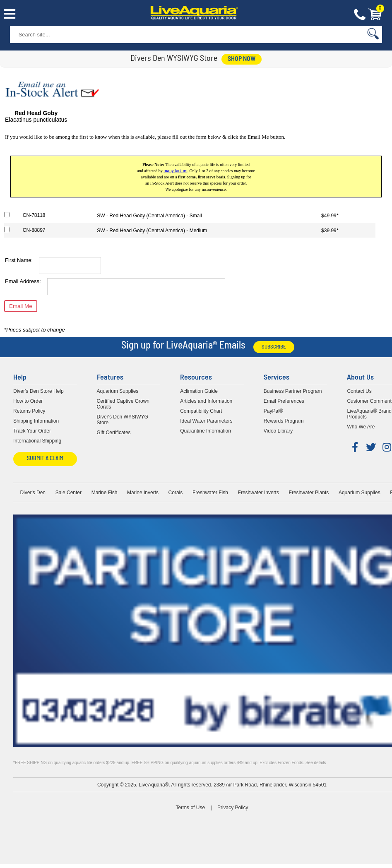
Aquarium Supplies (118, 391)
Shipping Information (36, 421)
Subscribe (274, 347)
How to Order (28, 401)
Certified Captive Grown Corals (123, 404)
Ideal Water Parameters (206, 421)
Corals (176, 493)
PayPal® (273, 411)
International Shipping (37, 441)
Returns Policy (29, 411)
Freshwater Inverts (259, 493)
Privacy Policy (233, 808)
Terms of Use (190, 808)
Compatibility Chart (201, 411)
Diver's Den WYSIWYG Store (123, 420)
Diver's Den (33, 493)
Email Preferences (284, 401)
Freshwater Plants (309, 493)
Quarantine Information (206, 431)
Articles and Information (206, 401)
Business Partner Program (293, 391)
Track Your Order (32, 431)
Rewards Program (284, 421)
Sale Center (69, 493)
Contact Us (360, 15)
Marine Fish (105, 493)
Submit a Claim (45, 459)
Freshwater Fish (210, 493)
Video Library (278, 431)
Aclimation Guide (199, 391)
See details (316, 763)
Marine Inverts (143, 493)
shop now (242, 59)
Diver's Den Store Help (38, 391)
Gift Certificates (114, 433)
